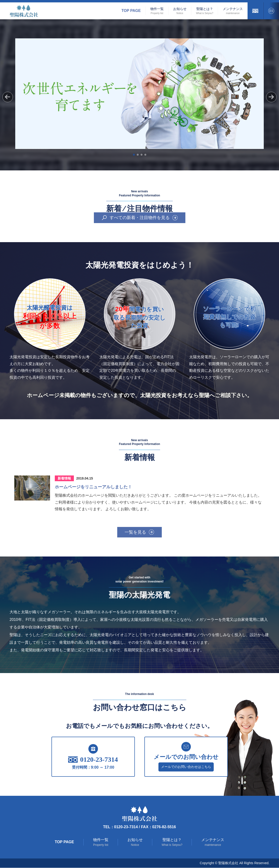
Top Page (131, 11)
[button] (271, 97)
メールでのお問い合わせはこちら (186, 767)
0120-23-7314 (93, 760)
